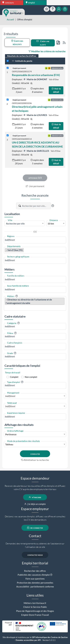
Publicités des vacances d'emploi (34, 575)
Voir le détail (56, 90)
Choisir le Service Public (35, 607)
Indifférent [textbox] (10, 396)
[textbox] (25, 224)
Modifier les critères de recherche (47, 51)
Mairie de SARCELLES (36, 151)
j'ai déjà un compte (35, 504)
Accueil (10, 19)
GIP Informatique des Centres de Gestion (50, 637)
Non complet (31, 377)
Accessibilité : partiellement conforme (35, 587)
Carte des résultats (17, 43)
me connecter (35, 528)
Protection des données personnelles (35, 583)
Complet (14, 377)
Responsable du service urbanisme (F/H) (36, 75)
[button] (53, 206)
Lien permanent (35, 186)
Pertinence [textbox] (11, 434)
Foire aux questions (35, 579)
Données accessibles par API (28, 640)
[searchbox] (35, 240)
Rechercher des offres (35, 571)
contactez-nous (35, 555)
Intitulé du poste (22, 61)
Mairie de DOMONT (36, 79)
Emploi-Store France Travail (35, 615)
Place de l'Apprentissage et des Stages (35, 611)
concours (8, 3)
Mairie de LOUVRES (35, 115)
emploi (30, 3)
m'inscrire (35, 497)
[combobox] (25, 223)
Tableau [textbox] (9, 444)
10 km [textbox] (51, 224)
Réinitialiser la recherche (35, 460)
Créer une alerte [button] (43, 43)
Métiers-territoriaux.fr (35, 603)
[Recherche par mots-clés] (36, 206)
